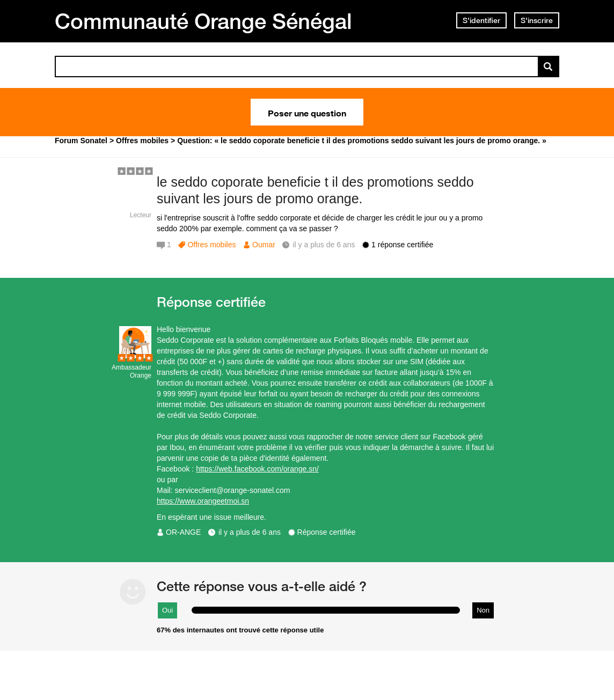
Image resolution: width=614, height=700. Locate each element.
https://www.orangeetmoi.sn (203, 501)
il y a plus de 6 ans (250, 532)
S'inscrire (537, 20)
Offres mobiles (211, 245)
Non (483, 610)
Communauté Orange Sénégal (203, 21)
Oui (167, 610)
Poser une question (307, 112)
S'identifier (481, 20)
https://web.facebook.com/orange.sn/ (257, 469)
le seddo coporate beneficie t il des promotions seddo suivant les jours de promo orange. (315, 190)
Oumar (264, 245)
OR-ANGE (183, 532)
